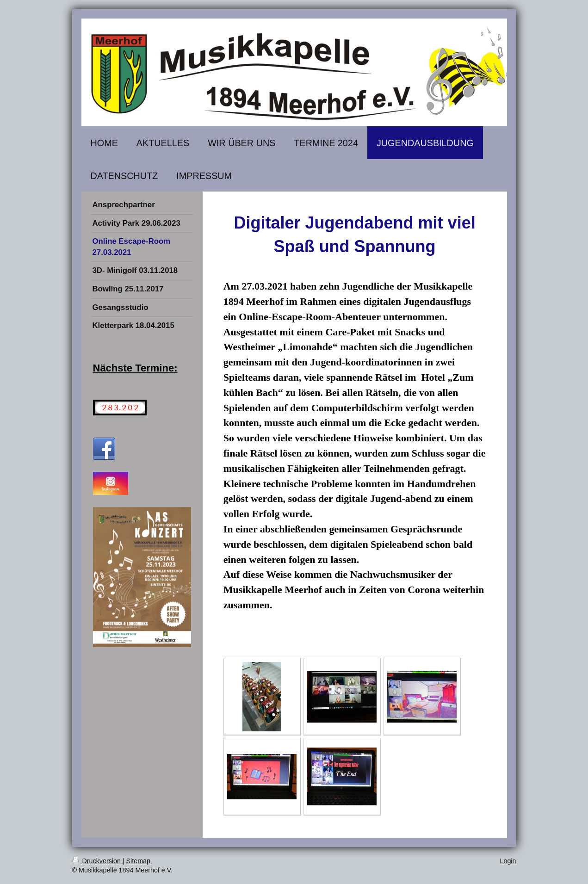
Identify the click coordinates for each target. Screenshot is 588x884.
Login (508, 861)
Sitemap (138, 861)
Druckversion (97, 861)
